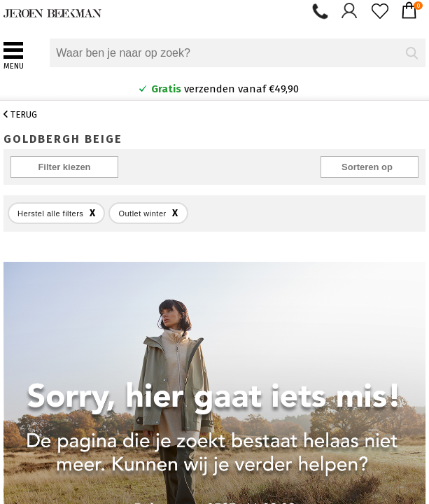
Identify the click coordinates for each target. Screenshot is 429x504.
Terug (20, 114)
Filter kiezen (64, 167)
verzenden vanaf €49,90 (218, 89)
